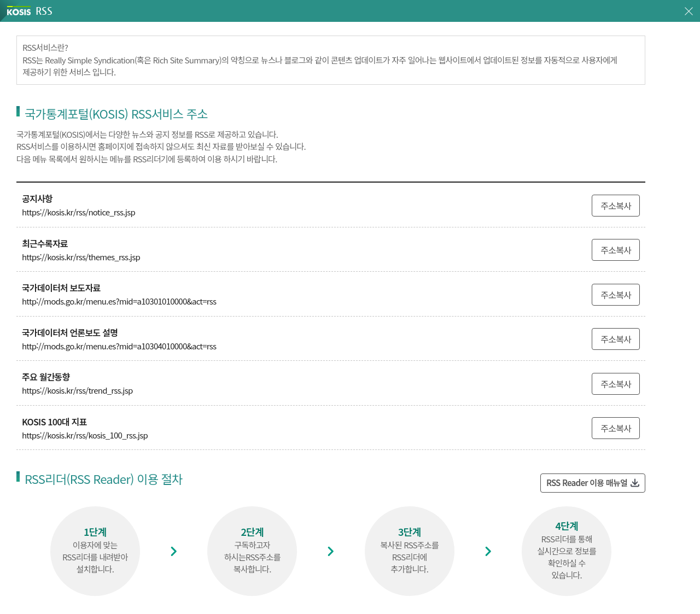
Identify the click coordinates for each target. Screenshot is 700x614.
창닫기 (689, 11)
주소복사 (616, 206)
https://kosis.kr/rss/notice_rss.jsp (78, 212)
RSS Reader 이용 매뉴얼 (587, 483)
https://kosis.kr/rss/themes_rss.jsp (81, 257)
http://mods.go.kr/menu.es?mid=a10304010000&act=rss (119, 346)
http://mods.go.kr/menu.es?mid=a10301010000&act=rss (119, 301)
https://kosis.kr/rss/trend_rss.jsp (77, 390)
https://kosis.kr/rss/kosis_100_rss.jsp (85, 435)
